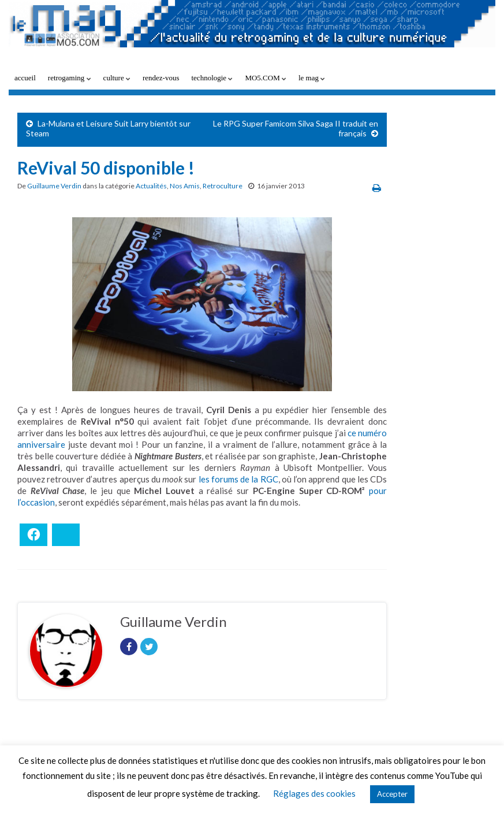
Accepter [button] (392, 794)
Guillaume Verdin (54, 186)
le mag (312, 78)
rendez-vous (161, 78)
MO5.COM (266, 78)
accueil (25, 78)
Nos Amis (185, 186)
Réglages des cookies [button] (314, 793)
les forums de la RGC (238, 479)
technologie (212, 78)
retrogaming (70, 78)
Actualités (151, 186)
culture (117, 78)
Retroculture (223, 186)
